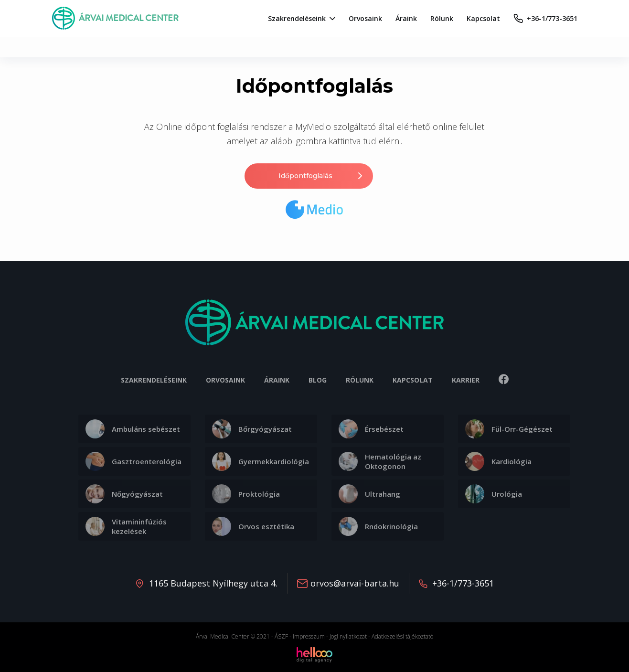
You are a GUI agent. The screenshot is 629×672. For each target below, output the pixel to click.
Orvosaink (225, 380)
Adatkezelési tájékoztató (402, 636)
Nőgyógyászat (124, 494)
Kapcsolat (413, 380)
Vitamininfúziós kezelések (126, 526)
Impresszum (309, 636)
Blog (318, 380)
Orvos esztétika (253, 526)
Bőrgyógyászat (252, 429)
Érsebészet (371, 429)
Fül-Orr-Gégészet (509, 429)
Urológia (494, 494)
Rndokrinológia (378, 526)
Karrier (466, 380)
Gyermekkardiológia (261, 461)
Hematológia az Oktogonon (380, 461)
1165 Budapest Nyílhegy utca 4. (213, 583)
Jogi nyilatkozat (348, 636)
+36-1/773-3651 (463, 583)
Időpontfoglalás (321, 176)
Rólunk (360, 380)
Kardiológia (498, 461)
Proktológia (246, 494)
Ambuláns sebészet (133, 429)
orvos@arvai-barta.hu (355, 583)
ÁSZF (281, 636)
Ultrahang (369, 494)
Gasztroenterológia (133, 461)
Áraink (277, 380)
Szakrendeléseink (154, 380)
